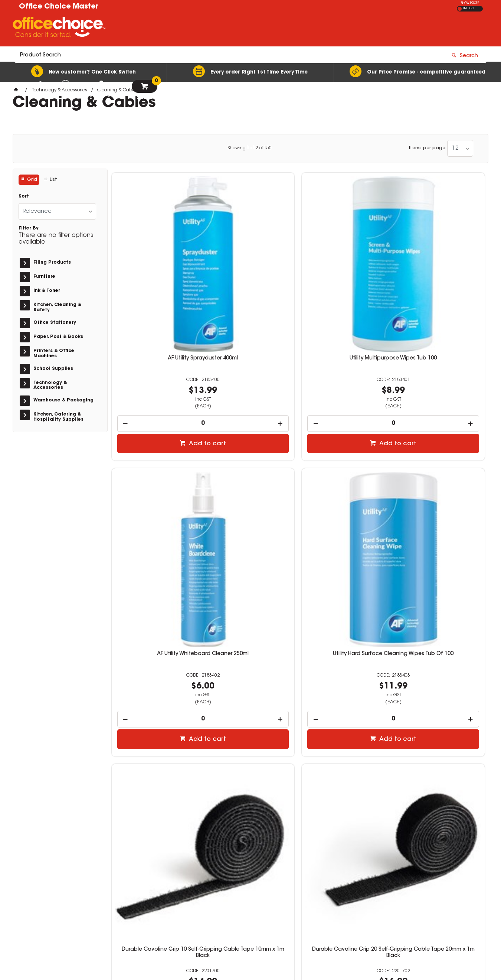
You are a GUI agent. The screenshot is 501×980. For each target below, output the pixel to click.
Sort (24, 196)
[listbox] (460, 148)
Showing (250, 148)
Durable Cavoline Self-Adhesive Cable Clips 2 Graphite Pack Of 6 (250, 682)
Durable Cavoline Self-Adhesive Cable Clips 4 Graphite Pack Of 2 (441, 682)
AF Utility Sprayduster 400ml (155, 264)
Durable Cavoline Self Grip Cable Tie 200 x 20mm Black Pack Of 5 (346, 476)
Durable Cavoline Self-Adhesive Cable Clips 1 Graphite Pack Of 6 (441, 476)
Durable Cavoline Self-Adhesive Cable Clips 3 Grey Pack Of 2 (346, 682)
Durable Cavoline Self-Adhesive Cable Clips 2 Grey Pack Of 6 (155, 682)
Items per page (427, 148)
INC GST (469, 9)
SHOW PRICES (470, 3)
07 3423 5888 (370, 876)
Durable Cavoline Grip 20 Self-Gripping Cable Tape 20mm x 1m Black (250, 476)
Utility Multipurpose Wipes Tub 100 (250, 267)
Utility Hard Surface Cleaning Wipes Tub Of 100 (441, 267)
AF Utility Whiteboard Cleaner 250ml (346, 267)
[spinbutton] (155, 330)
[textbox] (207, 29)
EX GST (460, 9)
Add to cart (159, 350)
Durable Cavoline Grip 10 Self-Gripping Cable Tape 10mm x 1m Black (155, 476)
